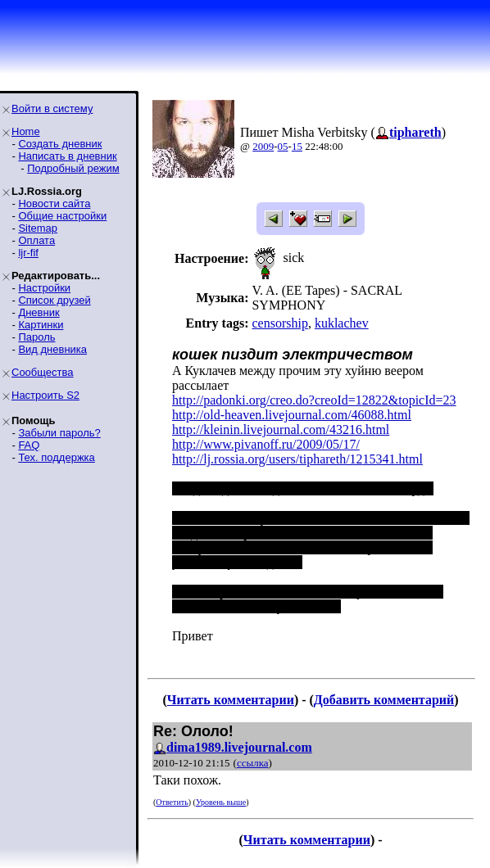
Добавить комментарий (384, 700)
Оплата (36, 240)
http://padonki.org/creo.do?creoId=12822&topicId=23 (314, 400)
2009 (263, 146)
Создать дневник (60, 144)
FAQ (29, 445)
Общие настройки (62, 216)
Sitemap (38, 228)
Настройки (44, 288)
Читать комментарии (231, 700)
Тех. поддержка (56, 457)
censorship (279, 323)
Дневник (39, 312)
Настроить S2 (45, 395)
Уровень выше (221, 802)
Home (26, 131)
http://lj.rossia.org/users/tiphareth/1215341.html (297, 459)
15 (297, 146)
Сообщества (43, 372)
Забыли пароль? (59, 433)
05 (283, 146)
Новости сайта (54, 203)
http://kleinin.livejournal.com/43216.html (281, 429)
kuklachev (342, 323)
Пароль (36, 337)
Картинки (41, 325)
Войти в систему (52, 108)
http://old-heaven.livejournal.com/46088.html (292, 415)
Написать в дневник (67, 156)
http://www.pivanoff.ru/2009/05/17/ (266, 444)
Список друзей (54, 300)
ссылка (253, 763)
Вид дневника (52, 349)
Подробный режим (73, 168)
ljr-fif (28, 253)
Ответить (172, 802)
